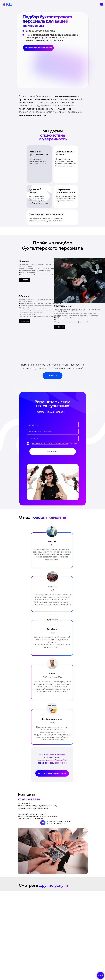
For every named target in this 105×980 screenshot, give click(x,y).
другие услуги (54, 885)
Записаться (53, 451)
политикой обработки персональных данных (50, 444)
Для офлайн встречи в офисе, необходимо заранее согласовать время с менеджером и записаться (38, 816)
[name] (53, 425)
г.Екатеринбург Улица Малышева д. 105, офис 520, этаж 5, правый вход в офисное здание (37, 806)
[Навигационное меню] (101, 5)
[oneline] (53, 438)
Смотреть (28, 885)
